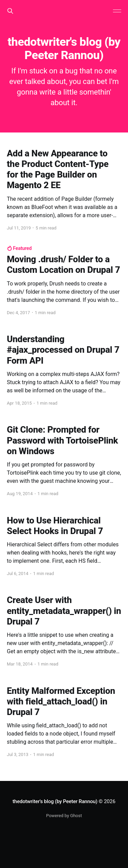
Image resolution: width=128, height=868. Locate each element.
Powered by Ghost (64, 816)
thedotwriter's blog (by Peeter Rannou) (55, 801)
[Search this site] (10, 11)
